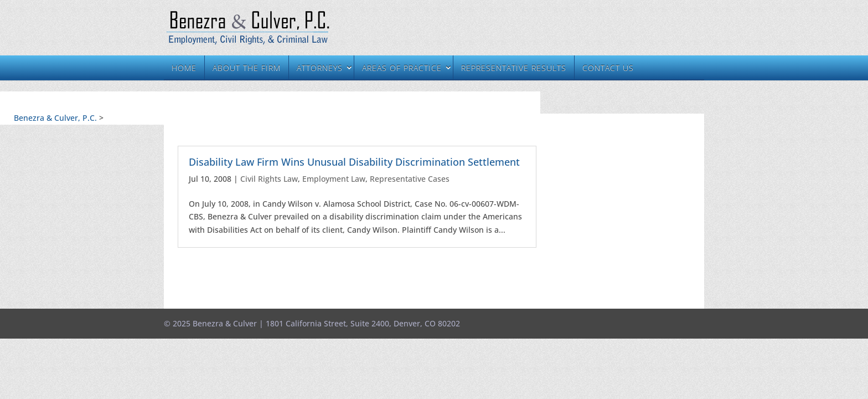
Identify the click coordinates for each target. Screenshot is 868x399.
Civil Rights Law (269, 179)
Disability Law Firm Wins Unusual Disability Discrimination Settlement (354, 162)
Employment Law (334, 179)
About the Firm (247, 68)
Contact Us (608, 68)
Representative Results (514, 68)
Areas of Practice (402, 68)
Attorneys (320, 68)
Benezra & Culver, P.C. (55, 118)
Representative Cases (410, 179)
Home (184, 68)
